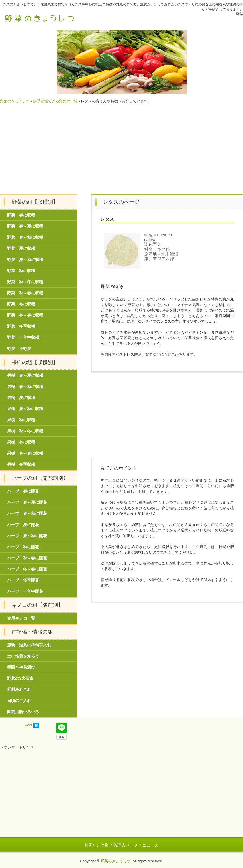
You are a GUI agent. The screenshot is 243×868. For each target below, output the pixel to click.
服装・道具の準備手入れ (29, 645)
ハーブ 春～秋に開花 (27, 513)
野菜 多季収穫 (21, 326)
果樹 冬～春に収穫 (25, 453)
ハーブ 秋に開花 (23, 547)
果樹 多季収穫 (21, 464)
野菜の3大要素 (20, 678)
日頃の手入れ (19, 701)
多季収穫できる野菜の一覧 (55, 101)
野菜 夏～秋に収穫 (25, 260)
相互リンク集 (97, 845)
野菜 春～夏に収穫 (25, 226)
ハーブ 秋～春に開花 (27, 558)
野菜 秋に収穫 (21, 271)
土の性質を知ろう (23, 656)
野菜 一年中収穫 (23, 337)
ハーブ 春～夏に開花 (27, 502)
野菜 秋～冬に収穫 (25, 282)
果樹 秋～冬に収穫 (25, 431)
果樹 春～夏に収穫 (25, 375)
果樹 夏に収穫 (21, 398)
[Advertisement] (121, 151)
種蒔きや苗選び (21, 667)
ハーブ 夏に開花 (23, 525)
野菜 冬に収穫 (21, 304)
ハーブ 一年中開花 (25, 591)
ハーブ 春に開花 (23, 491)
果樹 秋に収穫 (21, 420)
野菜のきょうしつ (40, 18)
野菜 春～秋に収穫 (25, 237)
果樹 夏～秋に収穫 (25, 409)
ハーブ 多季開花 (23, 580)
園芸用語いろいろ (23, 712)
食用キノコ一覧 (21, 618)
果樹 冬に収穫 (21, 442)
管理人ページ (126, 845)
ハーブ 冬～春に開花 (27, 569)
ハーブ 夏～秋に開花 (27, 536)
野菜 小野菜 (19, 349)
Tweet (27, 725)
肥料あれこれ (19, 689)
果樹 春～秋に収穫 (25, 387)
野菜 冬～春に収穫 (25, 315)
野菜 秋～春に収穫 (25, 293)
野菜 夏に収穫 (21, 248)
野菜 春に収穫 (21, 215)
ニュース (150, 845)
